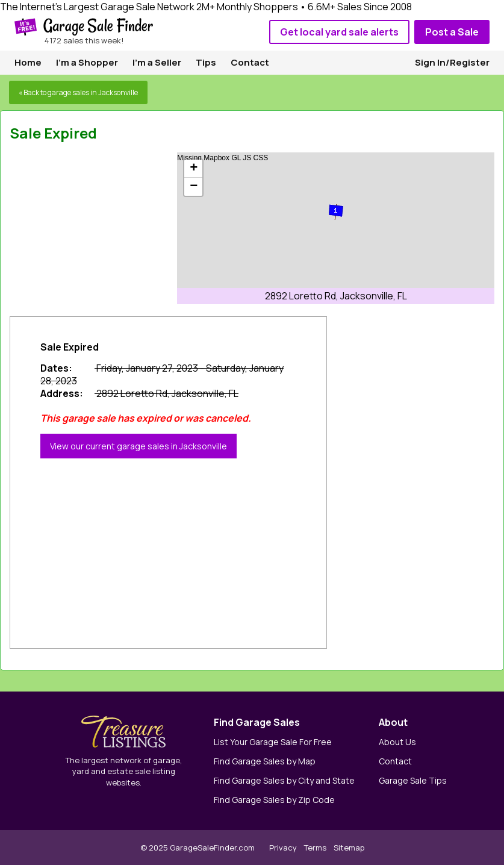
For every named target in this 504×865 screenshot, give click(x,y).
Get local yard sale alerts (339, 32)
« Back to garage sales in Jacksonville (78, 92)
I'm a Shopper (87, 62)
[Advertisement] (100, 228)
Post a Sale (452, 32)
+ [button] (194, 169)
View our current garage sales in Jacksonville (138, 446)
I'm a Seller (157, 62)
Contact (250, 62)
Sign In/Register (452, 62)
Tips (206, 62)
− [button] (194, 187)
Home (28, 62)
